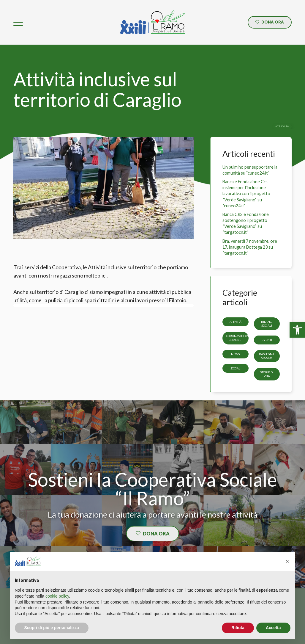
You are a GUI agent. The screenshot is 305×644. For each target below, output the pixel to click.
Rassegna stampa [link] (267, 356)
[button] (287, 561)
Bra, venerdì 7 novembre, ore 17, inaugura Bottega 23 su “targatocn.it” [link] (250, 247)
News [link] (235, 354)
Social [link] (235, 368)
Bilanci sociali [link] (267, 323)
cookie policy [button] (57, 596)
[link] (297, 330)
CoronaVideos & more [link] (237, 338)
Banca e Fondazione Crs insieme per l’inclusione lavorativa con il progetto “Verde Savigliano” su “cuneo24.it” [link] (246, 194)
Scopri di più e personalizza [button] (52, 628)
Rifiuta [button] (238, 628)
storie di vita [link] (267, 374)
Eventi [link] (267, 340)
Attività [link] (235, 322)
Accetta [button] (273, 628)
